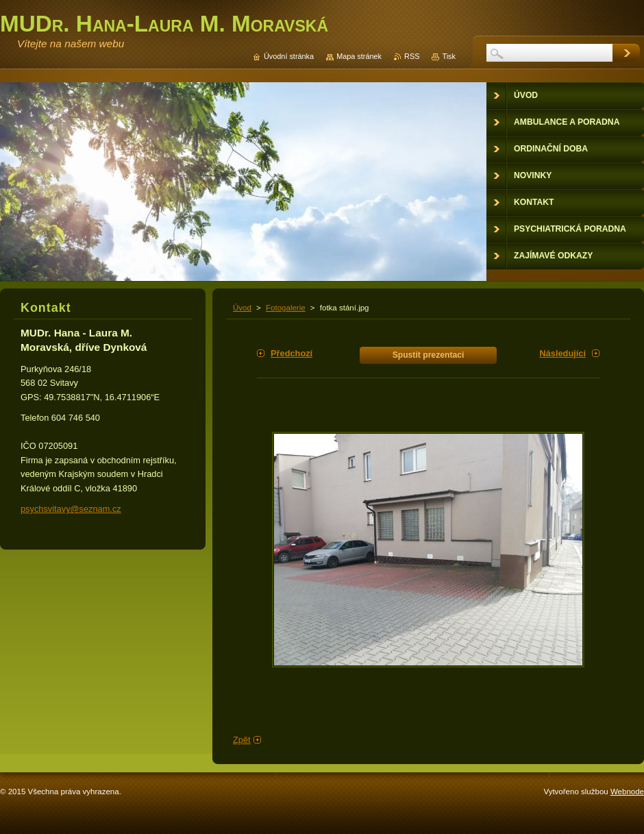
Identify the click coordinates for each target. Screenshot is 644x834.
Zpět (242, 740)
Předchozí (292, 353)
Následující (562, 353)
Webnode (627, 792)
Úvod (242, 308)
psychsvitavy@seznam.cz (71, 509)
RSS (412, 56)
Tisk (449, 56)
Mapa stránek (359, 56)
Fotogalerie (286, 308)
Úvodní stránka (289, 56)
